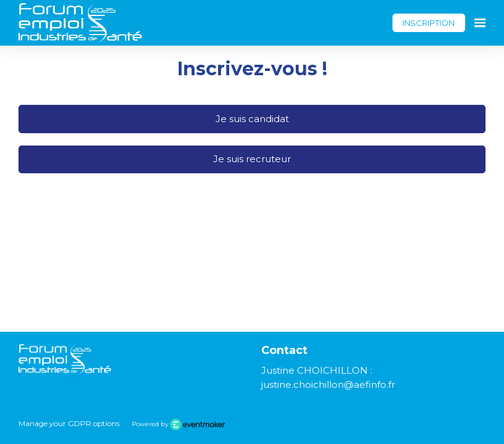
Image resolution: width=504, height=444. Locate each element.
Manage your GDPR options (69, 423)
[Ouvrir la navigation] (480, 23)
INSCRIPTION (429, 23)
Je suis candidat (252, 119)
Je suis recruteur (252, 159)
